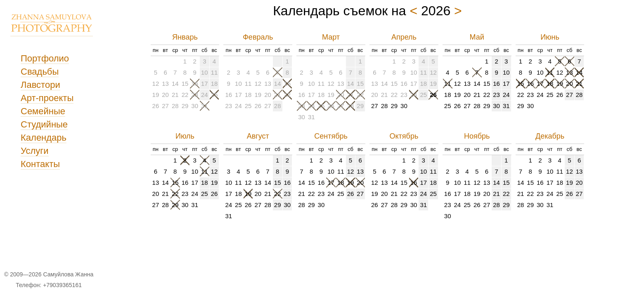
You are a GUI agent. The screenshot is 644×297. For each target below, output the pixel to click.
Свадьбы (40, 72)
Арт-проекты (47, 98)
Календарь (44, 138)
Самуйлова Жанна (68, 274)
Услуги (35, 151)
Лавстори (40, 85)
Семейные (43, 111)
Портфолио (45, 58)
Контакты (40, 164)
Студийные (44, 124)
